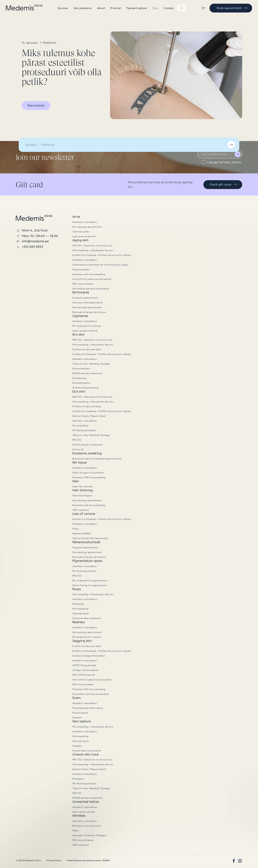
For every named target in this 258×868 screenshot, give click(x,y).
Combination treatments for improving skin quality (100, 265)
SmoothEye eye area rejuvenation (91, 289)
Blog (156, 8)
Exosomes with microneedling (89, 274)
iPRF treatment (81, 510)
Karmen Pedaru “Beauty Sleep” (89, 416)
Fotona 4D (78, 450)
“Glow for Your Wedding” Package (148, 4)
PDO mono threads (83, 284)
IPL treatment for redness (87, 326)
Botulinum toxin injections (87, 826)
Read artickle (36, 105)
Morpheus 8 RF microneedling (89, 477)
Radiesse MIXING (82, 534)
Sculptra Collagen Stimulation (89, 656)
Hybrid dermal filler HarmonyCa (90, 538)
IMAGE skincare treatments (87, 373)
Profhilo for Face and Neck (87, 350)
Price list (116, 8)
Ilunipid (31, 145)
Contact (169, 8)
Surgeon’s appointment (85, 298)
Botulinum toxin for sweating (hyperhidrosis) (97, 459)
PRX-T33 (77, 440)
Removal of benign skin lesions (89, 312)
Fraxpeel (77, 718)
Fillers (76, 529)
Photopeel (78, 604)
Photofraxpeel (80, 713)
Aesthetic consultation (85, 222)
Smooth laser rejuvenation (87, 751)
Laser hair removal (82, 486)
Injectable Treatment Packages (89, 835)
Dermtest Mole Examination (88, 303)
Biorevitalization (81, 383)
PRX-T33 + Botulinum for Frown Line (92, 246)
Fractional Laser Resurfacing (88, 708)
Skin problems (82, 8)
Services (63, 8)
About (101, 8)
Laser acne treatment (84, 236)
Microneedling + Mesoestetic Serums (93, 250)
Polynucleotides (81, 270)
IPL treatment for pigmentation (90, 581)
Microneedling (80, 426)
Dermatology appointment (87, 227)
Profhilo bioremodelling (86, 388)
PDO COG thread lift (84, 675)
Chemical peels (81, 232)
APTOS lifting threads (84, 665)
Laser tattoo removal (84, 812)
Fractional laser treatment (87, 618)
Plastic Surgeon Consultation (88, 473)
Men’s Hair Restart (83, 496)
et (204, 8)
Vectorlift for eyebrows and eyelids (92, 279)
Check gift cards (223, 184)
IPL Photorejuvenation (85, 430)
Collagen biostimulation (85, 670)
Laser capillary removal (85, 331)
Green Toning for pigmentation (90, 585)
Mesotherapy (80, 378)
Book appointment (232, 8)
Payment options (137, 8)
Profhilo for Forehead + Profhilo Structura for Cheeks (102, 255)
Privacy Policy (54, 860)
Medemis (50, 43)
